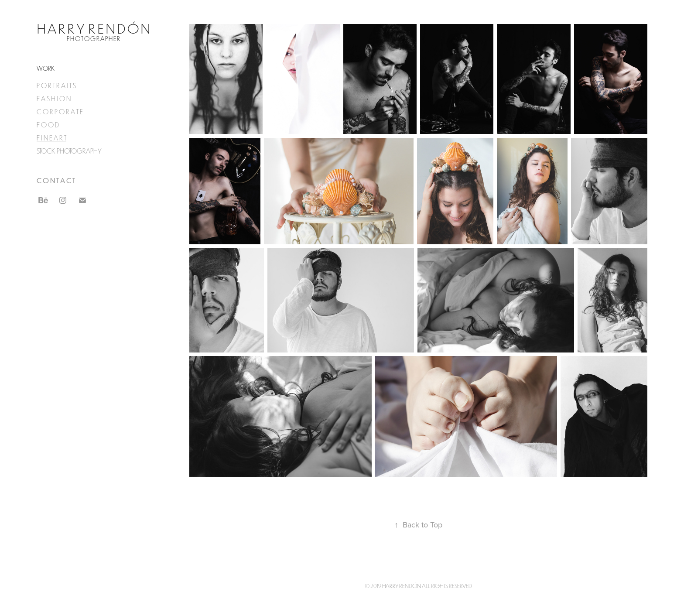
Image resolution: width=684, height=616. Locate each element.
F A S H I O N (54, 99)
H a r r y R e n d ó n (94, 28)
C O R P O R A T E (60, 112)
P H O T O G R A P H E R (93, 39)
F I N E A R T (51, 138)
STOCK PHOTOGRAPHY (69, 151)
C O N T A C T (56, 180)
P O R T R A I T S (56, 86)
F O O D (48, 125)
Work (46, 68)
